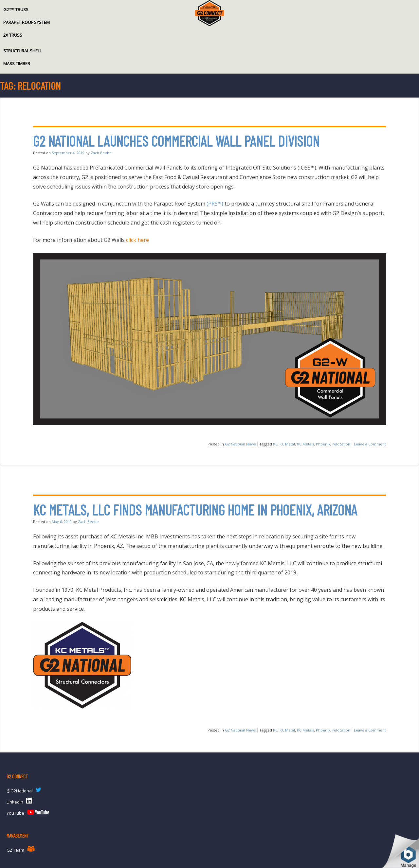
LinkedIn (15, 802)
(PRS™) (215, 204)
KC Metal (287, 444)
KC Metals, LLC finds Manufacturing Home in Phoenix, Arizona (195, 510)
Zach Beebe (101, 153)
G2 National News (240, 444)
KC (275, 444)
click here (137, 240)
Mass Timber (17, 63)
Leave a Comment (370, 444)
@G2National (20, 791)
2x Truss (13, 35)
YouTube (15, 813)
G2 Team (15, 850)
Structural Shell (22, 51)
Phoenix (323, 444)
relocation (341, 444)
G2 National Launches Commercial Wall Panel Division (176, 141)
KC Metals (305, 444)
